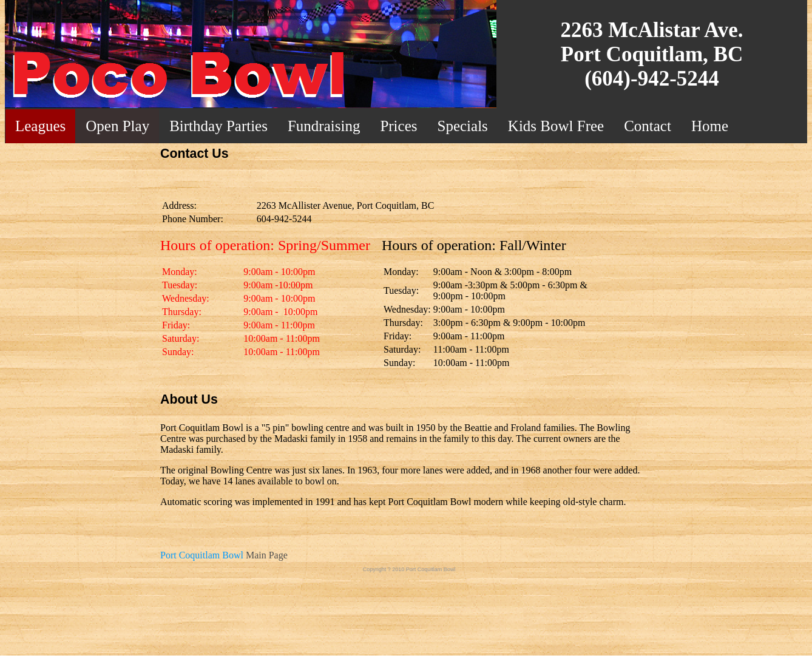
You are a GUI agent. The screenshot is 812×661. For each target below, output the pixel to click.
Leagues (40, 126)
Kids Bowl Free (556, 126)
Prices (398, 126)
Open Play (117, 126)
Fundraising (324, 126)
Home (710, 126)
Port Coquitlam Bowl (202, 555)
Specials (463, 126)
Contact (648, 126)
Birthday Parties (218, 126)
